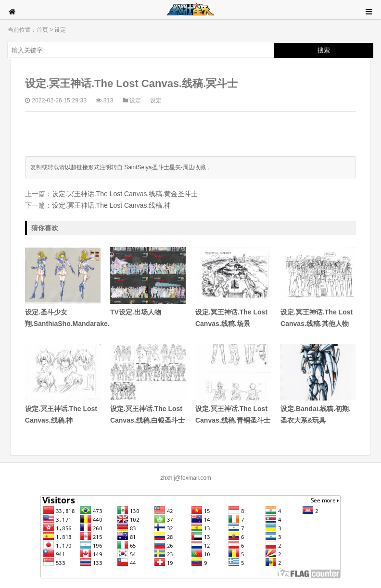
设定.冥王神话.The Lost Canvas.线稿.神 (111, 205)
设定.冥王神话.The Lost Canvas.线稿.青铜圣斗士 (233, 384)
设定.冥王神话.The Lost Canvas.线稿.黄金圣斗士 (125, 194)
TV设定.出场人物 (148, 281)
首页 (42, 30)
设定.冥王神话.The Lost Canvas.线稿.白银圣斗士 (148, 384)
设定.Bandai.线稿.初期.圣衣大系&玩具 (318, 384)
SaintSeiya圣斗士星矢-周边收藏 (165, 167)
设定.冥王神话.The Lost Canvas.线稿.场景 (233, 287)
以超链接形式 (82, 167)
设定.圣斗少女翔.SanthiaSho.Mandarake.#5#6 (63, 287)
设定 (60, 30)
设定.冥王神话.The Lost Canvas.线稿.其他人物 (318, 287)
